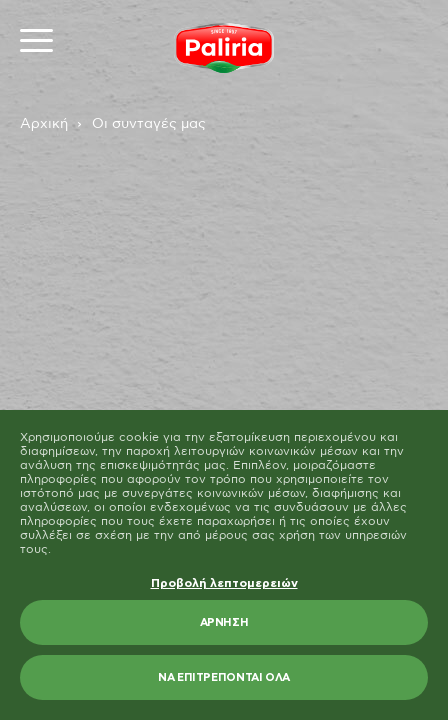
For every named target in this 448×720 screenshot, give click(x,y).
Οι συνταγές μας (149, 124)
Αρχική (44, 124)
